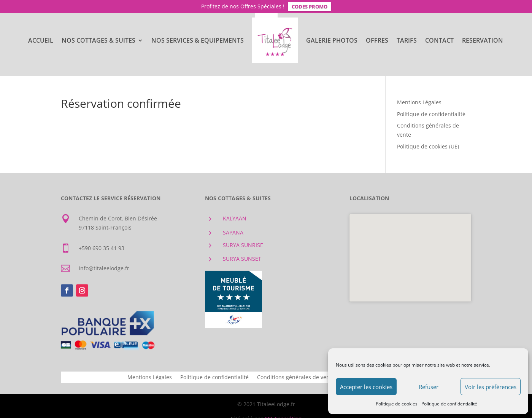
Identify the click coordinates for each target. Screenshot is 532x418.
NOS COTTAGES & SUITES (98, 41)
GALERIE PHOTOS (332, 41)
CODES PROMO (310, 6)
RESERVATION (483, 41)
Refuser (429, 387)
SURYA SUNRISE (243, 245)
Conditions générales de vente (296, 378)
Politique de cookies (397, 404)
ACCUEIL (41, 41)
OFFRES (377, 41)
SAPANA (233, 232)
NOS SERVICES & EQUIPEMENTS (198, 41)
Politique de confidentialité (449, 404)
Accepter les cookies (366, 387)
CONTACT (439, 41)
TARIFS (407, 41)
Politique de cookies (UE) (428, 146)
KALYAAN (235, 218)
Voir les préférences (491, 387)
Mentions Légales (419, 102)
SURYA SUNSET (242, 259)
